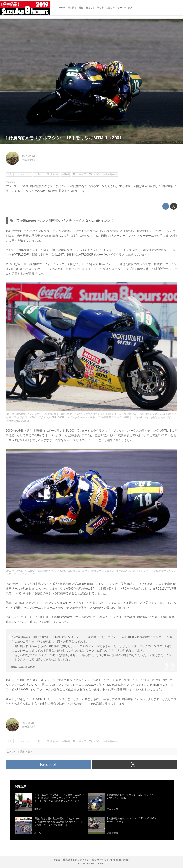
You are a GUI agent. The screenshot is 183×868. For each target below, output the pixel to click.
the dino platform (96, 864)
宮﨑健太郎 (28, 160)
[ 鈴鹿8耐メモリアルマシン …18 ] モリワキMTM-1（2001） (66, 138)
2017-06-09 (28, 156)
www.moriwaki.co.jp (17, 421)
